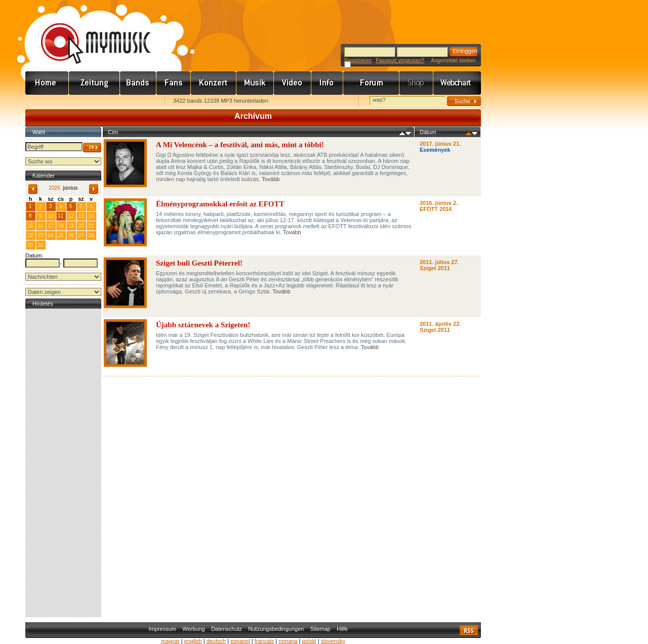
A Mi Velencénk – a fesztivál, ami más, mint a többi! (240, 145)
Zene (255, 83)
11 (60, 216)
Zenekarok (138, 83)
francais (265, 641)
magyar (170, 641)
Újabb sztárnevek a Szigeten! (203, 325)
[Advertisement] (63, 463)
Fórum (371, 83)
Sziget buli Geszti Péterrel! (199, 263)
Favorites (46, 101)
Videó (293, 83)
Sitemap (320, 629)
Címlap (47, 83)
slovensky (333, 641)
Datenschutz (227, 629)
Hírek (94, 83)
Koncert (214, 83)
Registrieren (358, 60)
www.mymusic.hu (87, 33)
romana (288, 641)
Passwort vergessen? (400, 60)
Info (327, 83)
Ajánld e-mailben (132, 101)
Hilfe (342, 629)
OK (92, 147)
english (193, 641)
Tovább (271, 179)
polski (309, 641)
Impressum (163, 629)
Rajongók (174, 83)
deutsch (216, 641)
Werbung (193, 629)
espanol (240, 641)
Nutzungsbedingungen (276, 629)
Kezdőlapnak (89, 101)
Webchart (457, 83)
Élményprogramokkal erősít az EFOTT (220, 204)
